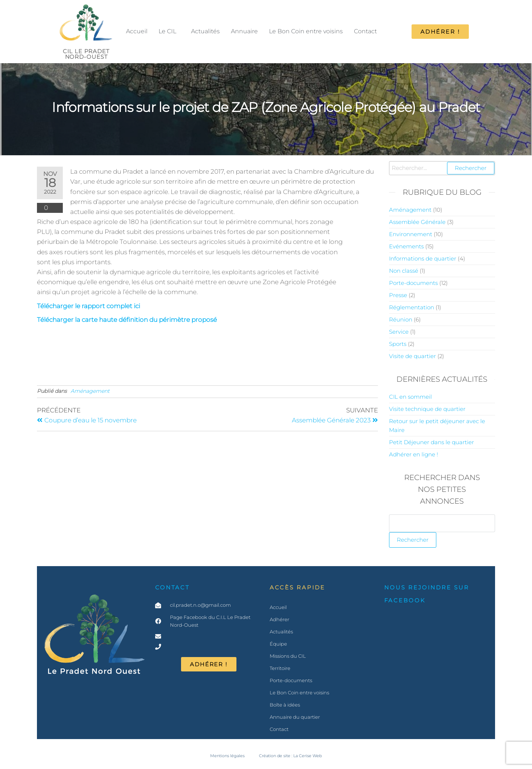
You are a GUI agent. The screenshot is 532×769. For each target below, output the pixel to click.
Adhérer (279, 619)
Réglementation (412, 307)
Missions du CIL (288, 656)
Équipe (278, 644)
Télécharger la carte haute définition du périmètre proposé (127, 320)
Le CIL (167, 31)
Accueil (137, 31)
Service (399, 332)
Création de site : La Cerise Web (290, 756)
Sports (398, 344)
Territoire (280, 668)
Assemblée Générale (417, 222)
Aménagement (90, 391)
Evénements (406, 246)
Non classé (404, 271)
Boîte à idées (285, 705)
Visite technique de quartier (427, 409)
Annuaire (244, 31)
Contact (365, 31)
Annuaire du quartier (295, 717)
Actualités (205, 31)
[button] (169, 31)
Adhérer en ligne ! (414, 454)
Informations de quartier (423, 258)
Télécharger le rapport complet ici (88, 306)
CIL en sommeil (410, 397)
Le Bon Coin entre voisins (306, 31)
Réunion (401, 319)
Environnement (411, 234)
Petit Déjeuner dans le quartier (432, 442)
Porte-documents (413, 283)
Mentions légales (227, 756)
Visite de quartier (412, 356)
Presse (398, 295)
